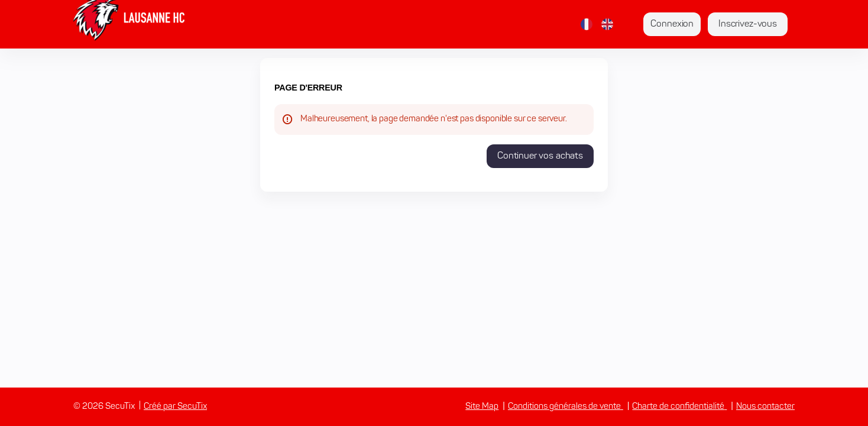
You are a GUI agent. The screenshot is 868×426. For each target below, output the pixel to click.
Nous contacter (765, 407)
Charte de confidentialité (678, 407)
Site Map (482, 407)
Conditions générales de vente (564, 407)
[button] (540, 156)
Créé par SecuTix (175, 407)
